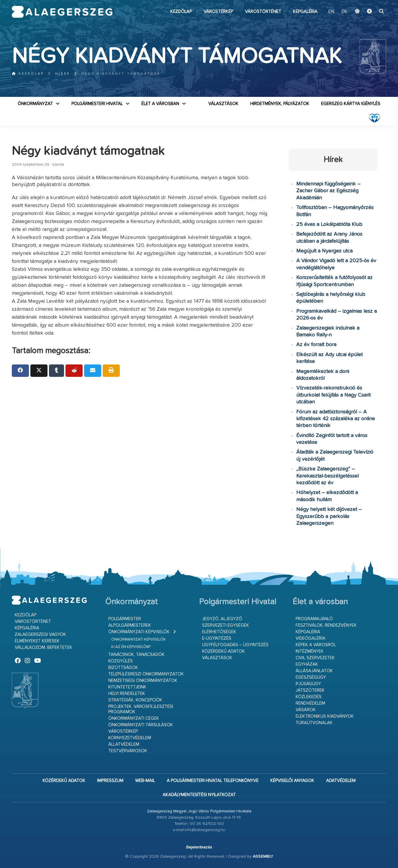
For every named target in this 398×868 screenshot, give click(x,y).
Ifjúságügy (308, 684)
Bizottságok (123, 668)
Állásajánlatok (314, 671)
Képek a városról (316, 645)
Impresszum (110, 781)
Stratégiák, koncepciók (135, 700)
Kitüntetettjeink (127, 687)
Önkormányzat (35, 104)
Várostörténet (263, 12)
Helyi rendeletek (127, 694)
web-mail (145, 781)
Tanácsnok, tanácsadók (136, 655)
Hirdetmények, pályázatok (280, 104)
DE (345, 12)
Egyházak (307, 664)
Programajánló (314, 619)
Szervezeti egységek (226, 625)
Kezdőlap (181, 12)
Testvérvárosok (128, 751)
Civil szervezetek (315, 658)
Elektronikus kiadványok (325, 716)
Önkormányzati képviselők (139, 632)
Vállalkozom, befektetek (44, 648)
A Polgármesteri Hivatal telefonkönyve (213, 781)
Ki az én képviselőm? (131, 647)
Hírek (63, 74)
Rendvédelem (310, 703)
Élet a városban (160, 104)
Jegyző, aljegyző (222, 619)
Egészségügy (311, 677)
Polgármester (125, 619)
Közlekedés (309, 697)
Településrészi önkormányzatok (146, 674)
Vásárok (306, 710)
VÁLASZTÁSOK (223, 104)
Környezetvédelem (130, 738)
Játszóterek (310, 690)
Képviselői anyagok (292, 781)
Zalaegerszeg (62, 12)
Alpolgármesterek (130, 625)
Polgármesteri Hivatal (97, 104)
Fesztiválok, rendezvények (326, 625)
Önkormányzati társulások (141, 725)
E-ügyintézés (217, 638)
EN (331, 12)
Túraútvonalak (314, 723)
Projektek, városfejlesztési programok (141, 709)
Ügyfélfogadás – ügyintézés (235, 645)
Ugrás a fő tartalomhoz (371, 3)
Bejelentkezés (199, 847)
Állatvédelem (124, 744)
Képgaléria (305, 12)
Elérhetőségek (219, 632)
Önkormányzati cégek (134, 718)
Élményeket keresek (37, 641)
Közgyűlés (121, 661)
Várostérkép (218, 12)
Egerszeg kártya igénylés (351, 104)
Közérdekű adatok (223, 651)
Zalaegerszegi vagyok (40, 635)
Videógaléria (311, 638)
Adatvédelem (341, 781)
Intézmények (310, 651)
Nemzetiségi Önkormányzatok (143, 681)
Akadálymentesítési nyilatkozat (199, 795)
